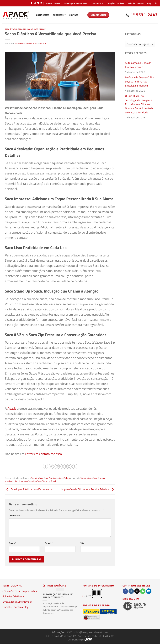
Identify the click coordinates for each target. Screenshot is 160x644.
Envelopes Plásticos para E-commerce (29, 489)
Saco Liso (32, 481)
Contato (74, 15)
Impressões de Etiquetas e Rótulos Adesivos (88, 489)
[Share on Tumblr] (75, 466)
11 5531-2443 (73, 632)
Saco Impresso (21, 481)
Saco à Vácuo (11, 29)
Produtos (59, 15)
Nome (13, 543)
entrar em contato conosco (43, 454)
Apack (43, 43)
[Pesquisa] (156, 3)
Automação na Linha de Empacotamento (138, 65)
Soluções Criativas (115, 3)
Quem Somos (43, 15)
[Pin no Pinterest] (63, 466)
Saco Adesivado (25, 29)
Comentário (15, 515)
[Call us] (143, 591)
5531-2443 (144, 15)
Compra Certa (97, 3)
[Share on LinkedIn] (69, 466)
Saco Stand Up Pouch (47, 481)
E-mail (49, 543)
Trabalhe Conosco (135, 3)
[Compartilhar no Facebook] (45, 466)
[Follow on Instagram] (35, 3)
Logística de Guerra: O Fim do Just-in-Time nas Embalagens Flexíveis (139, 81)
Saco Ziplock (40, 29)
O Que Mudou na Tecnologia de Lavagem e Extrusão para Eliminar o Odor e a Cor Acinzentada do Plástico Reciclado (139, 104)
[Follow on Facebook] (32, 3)
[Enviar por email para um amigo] (57, 466)
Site (82, 543)
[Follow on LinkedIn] (41, 3)
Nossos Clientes (53, 3)
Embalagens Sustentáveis (75, 3)
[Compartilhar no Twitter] (51, 466)
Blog (149, 3)
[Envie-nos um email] (38, 3)
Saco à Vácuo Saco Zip (91, 478)
